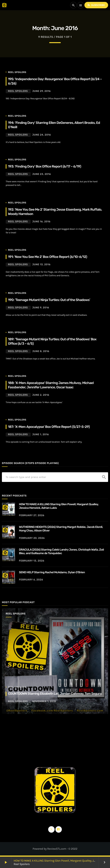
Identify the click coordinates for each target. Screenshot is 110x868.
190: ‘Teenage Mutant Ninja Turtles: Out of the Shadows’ (49, 300)
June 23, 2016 (42, 174)
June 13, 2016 (41, 265)
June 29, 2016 (41, 91)
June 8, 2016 (41, 351)
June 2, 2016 (41, 395)
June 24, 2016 (42, 135)
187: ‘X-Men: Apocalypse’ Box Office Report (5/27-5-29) (49, 427)
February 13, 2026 (32, 561)
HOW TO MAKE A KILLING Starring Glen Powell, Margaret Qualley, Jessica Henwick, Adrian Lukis (59, 506)
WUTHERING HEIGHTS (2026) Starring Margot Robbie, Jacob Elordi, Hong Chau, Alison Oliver (61, 529)
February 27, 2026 (32, 515)
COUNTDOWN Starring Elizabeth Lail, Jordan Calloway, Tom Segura (55, 694)
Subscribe (96, 5)
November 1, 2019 (44, 702)
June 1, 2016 (40, 435)
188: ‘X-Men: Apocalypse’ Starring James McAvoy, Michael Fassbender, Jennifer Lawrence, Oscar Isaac (51, 385)
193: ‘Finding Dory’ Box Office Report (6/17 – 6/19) (45, 166)
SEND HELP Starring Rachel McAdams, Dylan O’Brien (52, 572)
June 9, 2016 (41, 308)
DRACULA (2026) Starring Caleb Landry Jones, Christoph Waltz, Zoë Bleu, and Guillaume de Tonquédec (61, 552)
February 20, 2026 (32, 538)
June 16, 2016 (41, 222)
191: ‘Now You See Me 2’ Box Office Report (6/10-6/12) (48, 257)
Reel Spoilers (17, 72)
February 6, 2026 (31, 580)
